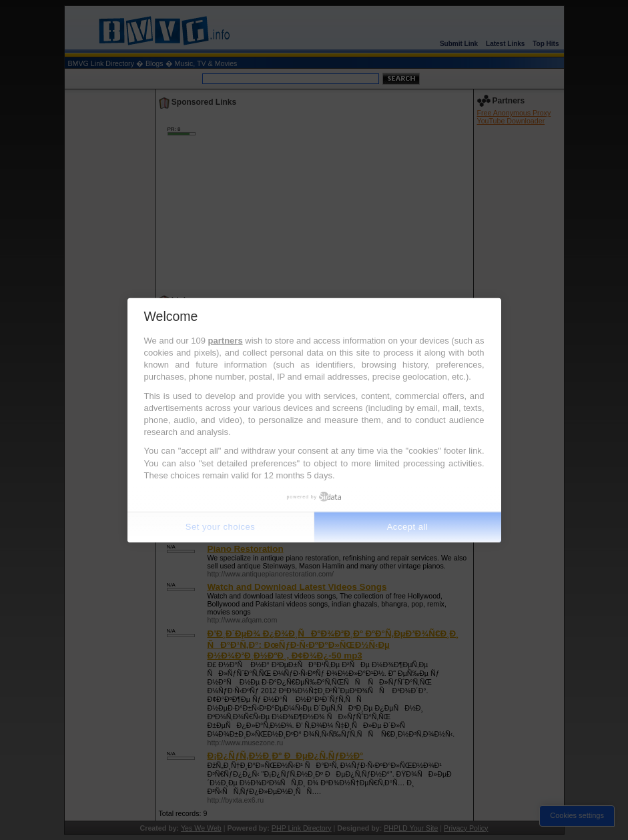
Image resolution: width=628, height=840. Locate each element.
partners (226, 341)
